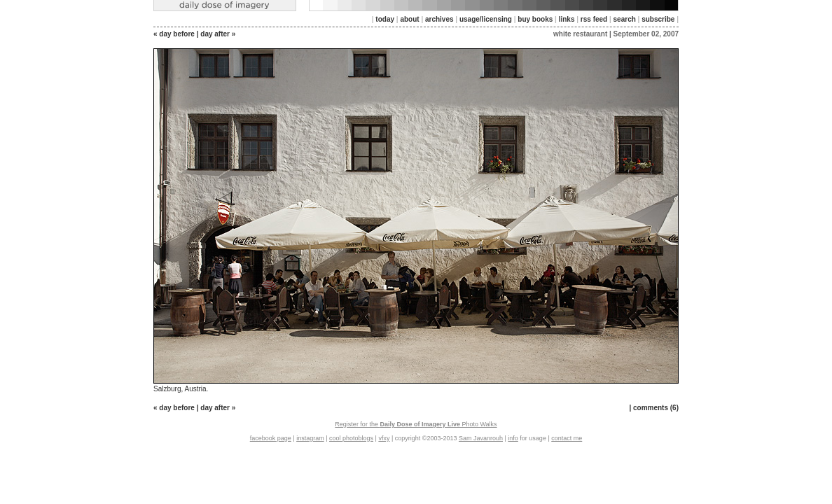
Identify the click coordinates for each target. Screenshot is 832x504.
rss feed (594, 19)
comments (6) (656, 408)
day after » (218, 34)
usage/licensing (486, 19)
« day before (174, 34)
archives (439, 19)
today (385, 19)
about (409, 19)
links (567, 19)
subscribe (658, 19)
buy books (535, 19)
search (625, 19)
